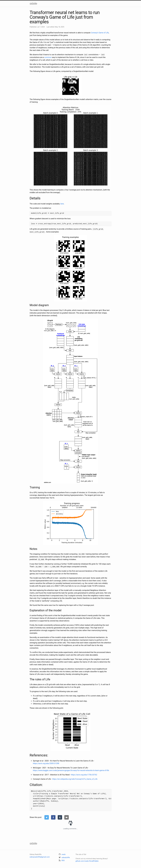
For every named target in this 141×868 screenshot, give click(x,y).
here (62, 204)
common (48, 57)
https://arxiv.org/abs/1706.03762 (84, 774)
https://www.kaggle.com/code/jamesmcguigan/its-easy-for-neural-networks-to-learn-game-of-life (71, 769)
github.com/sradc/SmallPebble (87, 860)
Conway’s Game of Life (100, 33)
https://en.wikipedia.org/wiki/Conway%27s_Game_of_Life (75, 778)
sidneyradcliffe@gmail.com (40, 856)
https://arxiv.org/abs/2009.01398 (46, 762)
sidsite (33, 4)
